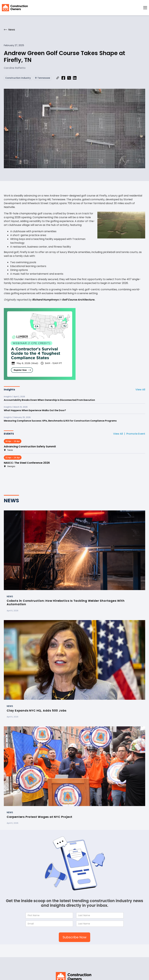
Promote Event (136, 434)
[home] (15, 8)
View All (140, 390)
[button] (145, 8)
